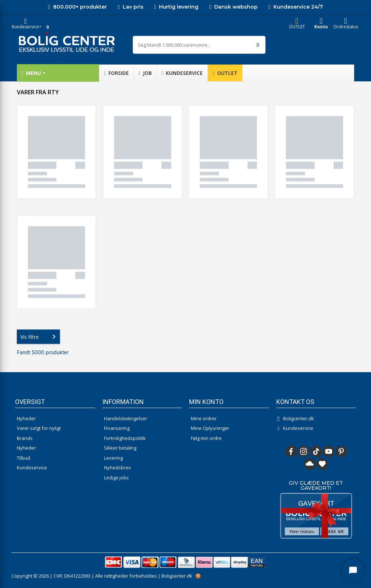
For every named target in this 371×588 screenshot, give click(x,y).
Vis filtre (39, 337)
